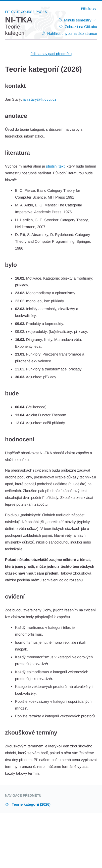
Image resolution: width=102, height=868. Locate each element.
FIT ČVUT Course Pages (26, 12)
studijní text (55, 166)
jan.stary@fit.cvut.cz (40, 99)
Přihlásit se (89, 9)
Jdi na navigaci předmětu (51, 54)
